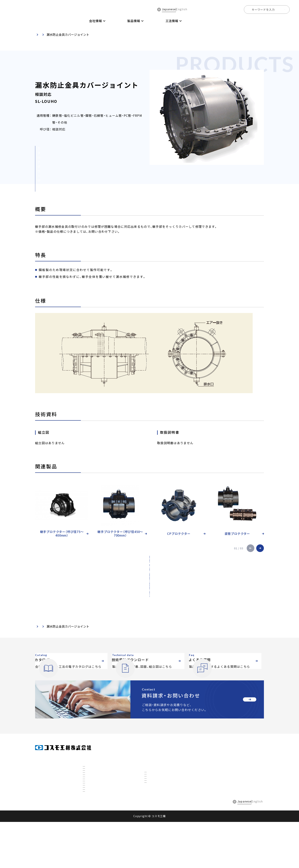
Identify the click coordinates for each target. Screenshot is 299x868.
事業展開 (91, 794)
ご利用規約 (89, 847)
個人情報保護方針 (115, 847)
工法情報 (150, 758)
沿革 (89, 769)
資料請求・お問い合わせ (222, 780)
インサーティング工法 (161, 773)
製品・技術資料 (60, 34)
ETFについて (94, 833)
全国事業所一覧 (258, 21)
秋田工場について (97, 814)
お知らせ (212, 769)
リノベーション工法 (160, 786)
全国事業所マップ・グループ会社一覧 (108, 775)
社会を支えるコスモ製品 (101, 801)
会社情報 (89, 748)
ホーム (72, 21)
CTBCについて (95, 827)
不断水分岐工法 (157, 767)
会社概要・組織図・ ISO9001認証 (105, 756)
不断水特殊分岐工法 (160, 779)
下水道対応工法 (157, 799)
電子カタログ (165, 21)
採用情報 (283, 21)
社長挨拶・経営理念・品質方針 (103, 762)
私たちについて (95, 782)
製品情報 (150, 748)
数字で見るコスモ (97, 788)
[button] (251, 548)
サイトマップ (142, 847)
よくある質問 (231, 21)
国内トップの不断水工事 (101, 807)
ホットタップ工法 (158, 792)
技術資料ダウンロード (198, 21)
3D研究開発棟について (100, 820)
